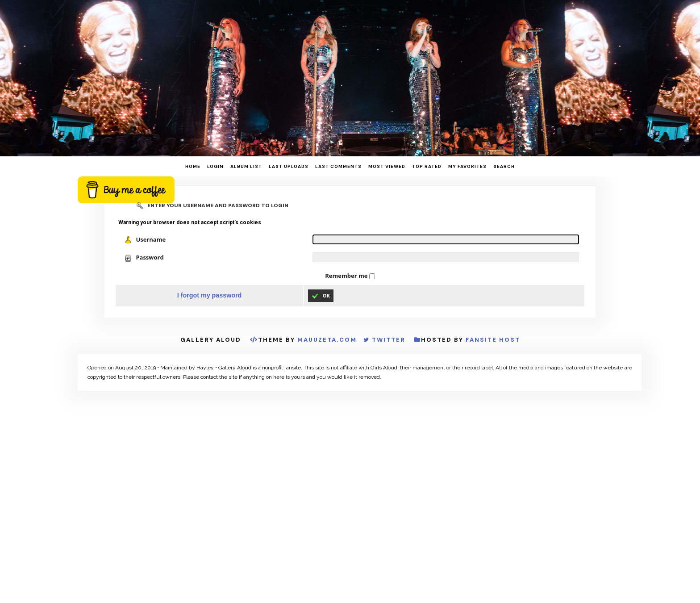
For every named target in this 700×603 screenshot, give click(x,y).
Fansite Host (493, 340)
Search (504, 166)
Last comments (338, 166)
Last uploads (289, 166)
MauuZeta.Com (327, 340)
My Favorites (467, 166)
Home (193, 166)
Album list (246, 166)
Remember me (347, 276)
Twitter (389, 340)
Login (215, 166)
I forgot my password (210, 295)
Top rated (427, 166)
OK (321, 296)
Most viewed (387, 166)
